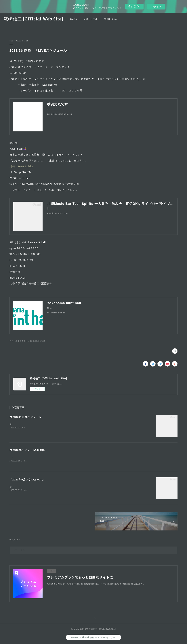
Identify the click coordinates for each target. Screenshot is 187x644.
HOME (74, 19)
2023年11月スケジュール (25, 417)
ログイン (156, 6)
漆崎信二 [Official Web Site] (33, 19)
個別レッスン (111, 19)
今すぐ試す (134, 6)
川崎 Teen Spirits (21, 166)
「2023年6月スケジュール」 (27, 480)
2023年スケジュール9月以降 (27, 450)
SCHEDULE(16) (37, 341)
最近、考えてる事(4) (19, 341)
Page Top (93, 619)
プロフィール (91, 19)
